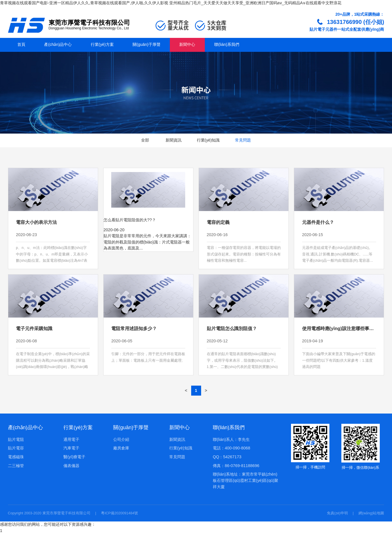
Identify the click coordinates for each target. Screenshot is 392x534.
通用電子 (71, 439)
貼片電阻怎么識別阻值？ (232, 328)
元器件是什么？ (318, 222)
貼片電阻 (16, 439)
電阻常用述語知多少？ (134, 328)
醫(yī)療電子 (74, 457)
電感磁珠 (16, 457)
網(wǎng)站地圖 (371, 513)
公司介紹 (121, 439)
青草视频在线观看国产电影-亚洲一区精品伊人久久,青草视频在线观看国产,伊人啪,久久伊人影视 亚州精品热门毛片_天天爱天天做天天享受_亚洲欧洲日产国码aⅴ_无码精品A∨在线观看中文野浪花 (171, 3)
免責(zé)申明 (337, 513)
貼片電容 (16, 448)
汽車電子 (71, 448)
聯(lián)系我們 (227, 44)
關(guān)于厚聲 (147, 44)
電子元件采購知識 (34, 328)
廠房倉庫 (121, 448)
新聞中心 (187, 44)
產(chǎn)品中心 (58, 44)
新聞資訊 (174, 140)
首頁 (21, 44)
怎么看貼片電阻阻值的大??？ (130, 220)
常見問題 (243, 140)
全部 (145, 140)
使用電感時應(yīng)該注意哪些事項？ (340, 328)
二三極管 (16, 466)
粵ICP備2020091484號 (119, 513)
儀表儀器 (71, 466)
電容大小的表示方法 (36, 222)
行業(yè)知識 (208, 140)
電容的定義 (218, 222)
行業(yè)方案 (102, 44)
